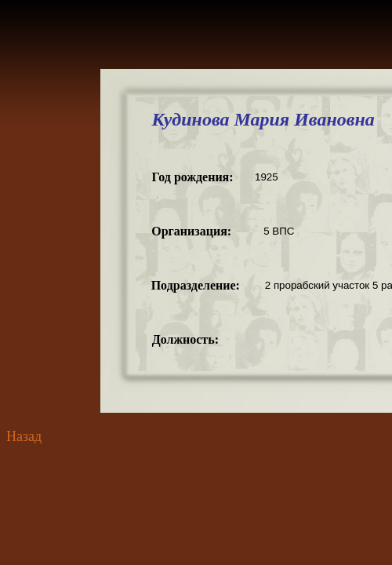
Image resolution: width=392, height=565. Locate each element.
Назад (24, 436)
